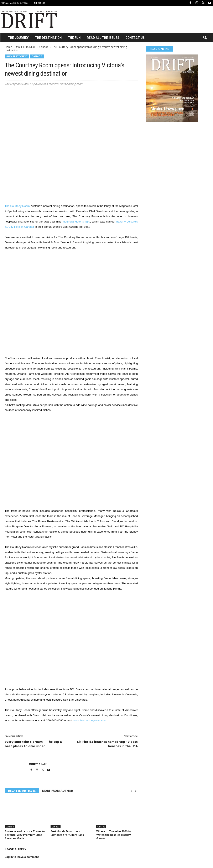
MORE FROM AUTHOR (58, 791)
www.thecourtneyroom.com (90, 720)
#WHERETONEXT (26, 47)
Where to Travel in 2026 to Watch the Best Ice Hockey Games (114, 835)
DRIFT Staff (38, 764)
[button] (205, 38)
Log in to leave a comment (22, 857)
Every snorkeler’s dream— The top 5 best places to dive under (33, 744)
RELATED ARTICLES (22, 791)
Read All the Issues (103, 38)
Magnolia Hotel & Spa (76, 222)
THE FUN (74, 38)
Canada (44, 47)
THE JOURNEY (18, 38)
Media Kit (40, 3)
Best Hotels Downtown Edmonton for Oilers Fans (67, 833)
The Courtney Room (17, 206)
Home (8, 47)
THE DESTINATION (48, 38)
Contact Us (135, 38)
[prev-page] (131, 791)
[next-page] (136, 791)
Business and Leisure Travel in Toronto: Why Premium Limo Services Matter (25, 835)
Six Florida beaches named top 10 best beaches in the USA (107, 744)
